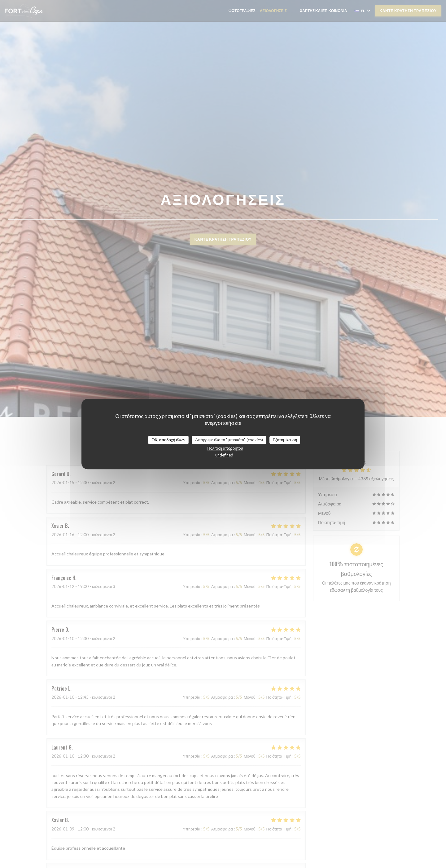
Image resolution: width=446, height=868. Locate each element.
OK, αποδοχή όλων (168, 440)
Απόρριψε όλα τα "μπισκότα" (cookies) (229, 440)
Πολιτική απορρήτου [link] (225, 448)
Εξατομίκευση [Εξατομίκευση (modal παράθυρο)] (285, 440)
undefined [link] (224, 455)
